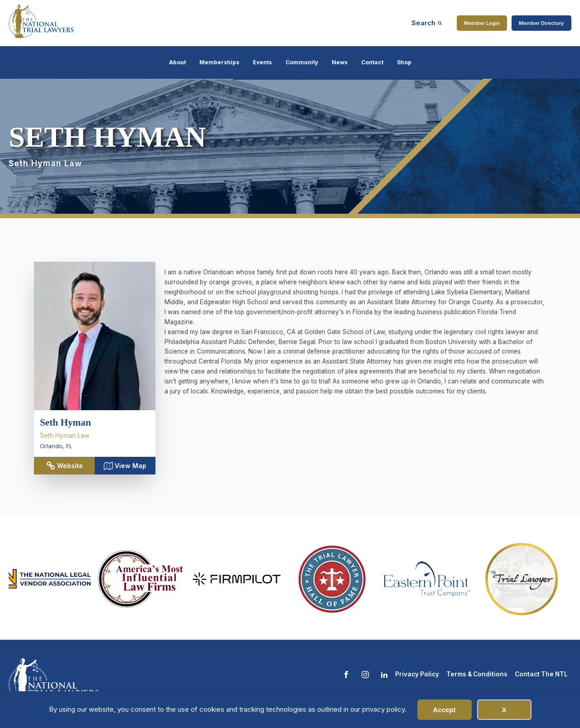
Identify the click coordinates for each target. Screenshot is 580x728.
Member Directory (541, 23)
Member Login (482, 23)
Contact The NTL (541, 674)
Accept (444, 710)
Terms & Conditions (477, 674)
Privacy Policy (417, 674)
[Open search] (427, 23)
